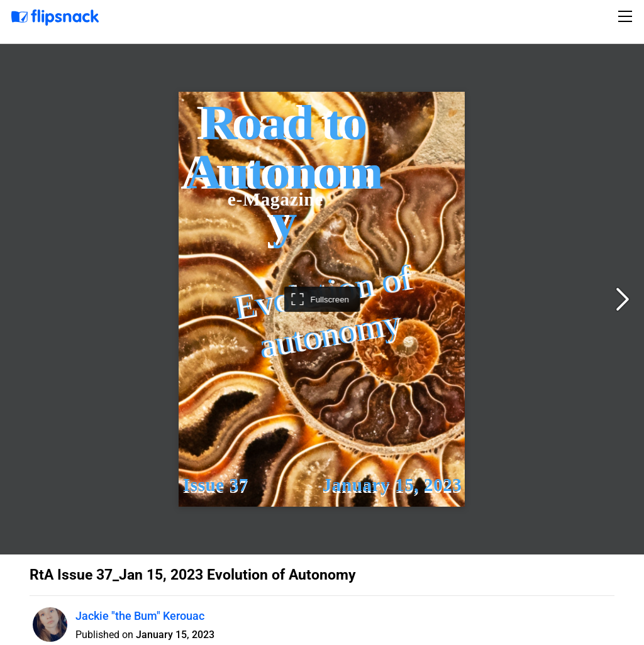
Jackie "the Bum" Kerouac (140, 616)
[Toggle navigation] (627, 16)
